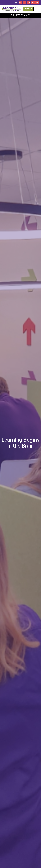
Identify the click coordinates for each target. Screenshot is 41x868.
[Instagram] (24, 3)
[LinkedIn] (37, 3)
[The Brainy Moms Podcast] (33, 3)
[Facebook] (20, 3)
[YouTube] (29, 3)
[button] (38, 9)
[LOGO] (12, 9)
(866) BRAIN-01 (23, 15)
